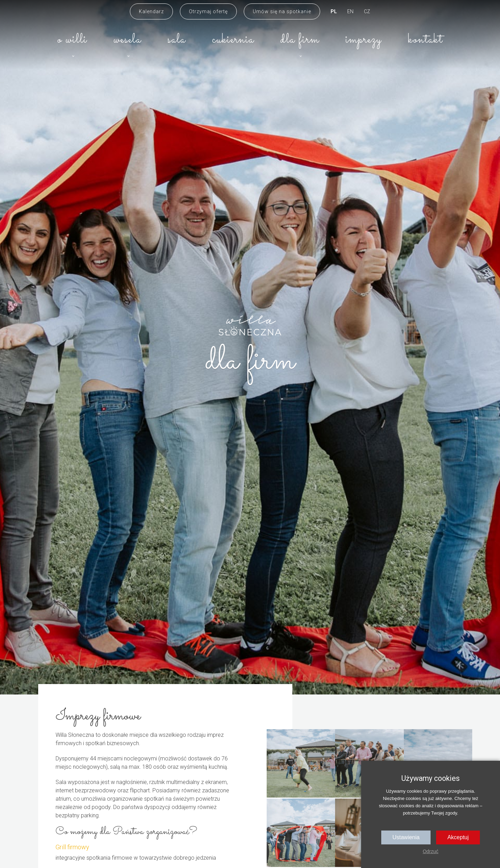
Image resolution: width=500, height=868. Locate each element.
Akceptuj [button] (458, 837)
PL (334, 11)
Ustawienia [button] (406, 837)
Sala (177, 40)
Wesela (127, 40)
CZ (367, 11)
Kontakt (425, 40)
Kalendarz (151, 11)
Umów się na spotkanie (282, 11)
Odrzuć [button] (430, 851)
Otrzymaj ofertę (208, 11)
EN (350, 11)
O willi (72, 40)
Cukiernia (233, 40)
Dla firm (300, 40)
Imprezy (364, 40)
